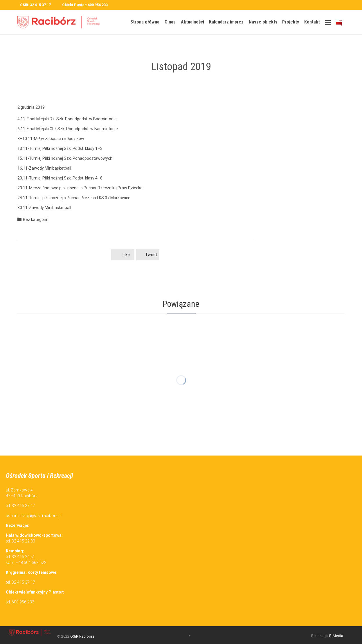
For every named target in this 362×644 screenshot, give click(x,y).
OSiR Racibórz (82, 636)
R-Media (336, 636)
